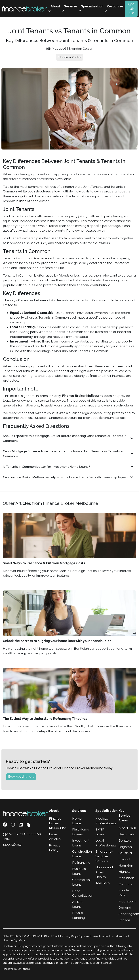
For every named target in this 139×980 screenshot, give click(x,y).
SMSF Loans (100, 832)
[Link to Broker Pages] (28, 825)
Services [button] (70, 9)
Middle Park (124, 893)
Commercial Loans (81, 882)
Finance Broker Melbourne (58, 823)
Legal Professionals (104, 843)
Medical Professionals (104, 821)
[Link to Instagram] (13, 825)
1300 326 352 (131, 9)
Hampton (126, 865)
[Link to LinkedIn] (21, 825)
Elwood (124, 859)
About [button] (54, 9)
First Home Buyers (81, 832)
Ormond (125, 907)
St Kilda (124, 920)
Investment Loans (81, 843)
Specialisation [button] (91, 9)
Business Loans (79, 871)
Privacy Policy (55, 848)
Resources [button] (114, 9)
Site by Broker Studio (16, 969)
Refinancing (81, 862)
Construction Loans (81, 854)
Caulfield (125, 853)
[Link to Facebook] (5, 825)
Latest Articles (55, 837)
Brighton (125, 847)
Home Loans (77, 821)
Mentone (126, 884)
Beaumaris (127, 834)
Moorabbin (127, 901)
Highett (124, 872)
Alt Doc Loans (78, 904)
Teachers (103, 883)
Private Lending (78, 915)
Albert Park (127, 828)
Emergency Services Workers (104, 856)
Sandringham (127, 914)
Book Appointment (21, 777)
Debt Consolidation (81, 893)
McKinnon (126, 878)
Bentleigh (126, 840)
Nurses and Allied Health (104, 872)
